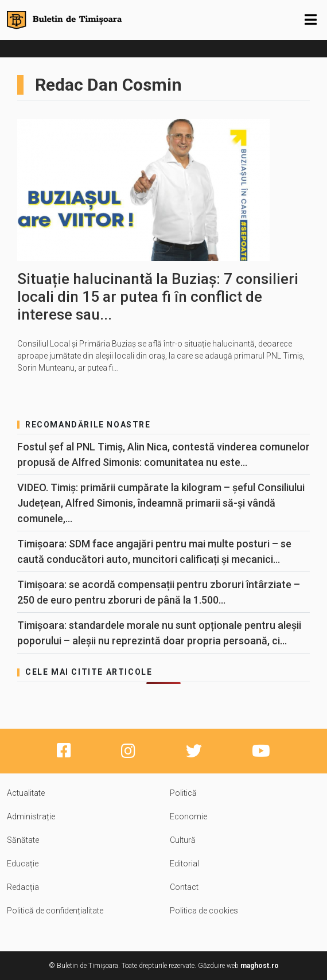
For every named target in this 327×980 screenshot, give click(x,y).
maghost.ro (260, 966)
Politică (183, 793)
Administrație (31, 816)
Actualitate (26, 793)
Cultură (183, 840)
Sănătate (23, 840)
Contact (184, 887)
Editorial (184, 864)
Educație (23, 864)
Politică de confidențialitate (55, 911)
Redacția (23, 887)
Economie (188, 816)
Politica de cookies (204, 911)
